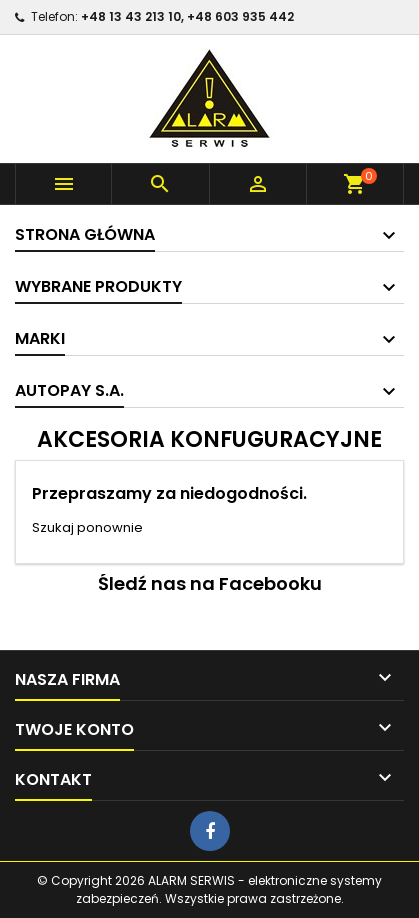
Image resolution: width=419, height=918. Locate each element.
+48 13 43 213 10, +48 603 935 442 (187, 16)
